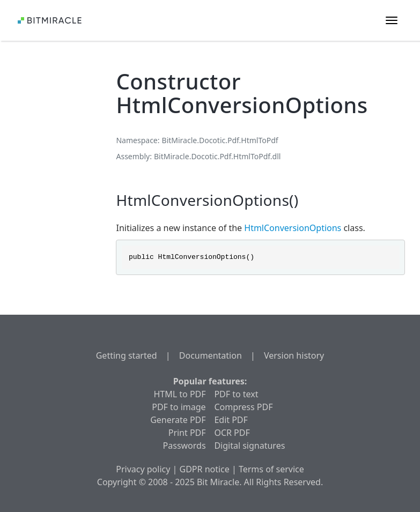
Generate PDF (178, 420)
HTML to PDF (180, 394)
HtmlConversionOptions (293, 228)
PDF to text (236, 394)
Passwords (185, 446)
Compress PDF (243, 407)
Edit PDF (231, 420)
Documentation (211, 355)
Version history (294, 355)
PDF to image (179, 407)
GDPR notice (205, 469)
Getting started (127, 355)
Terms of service (271, 469)
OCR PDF (232, 433)
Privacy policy (143, 469)
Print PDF (187, 433)
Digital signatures (249, 446)
